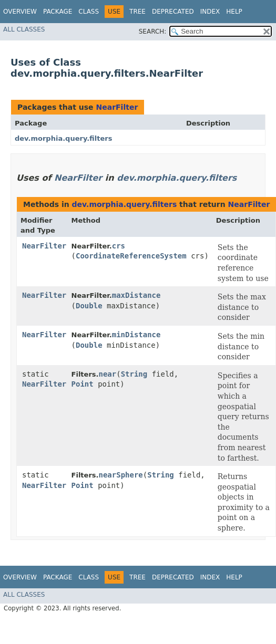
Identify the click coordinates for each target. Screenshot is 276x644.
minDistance (136, 335)
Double (89, 306)
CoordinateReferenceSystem (131, 256)
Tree (137, 12)
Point (83, 384)
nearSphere (120, 475)
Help (234, 12)
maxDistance (136, 295)
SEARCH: (153, 32)
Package (58, 12)
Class (89, 12)
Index (210, 12)
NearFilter (117, 107)
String (134, 374)
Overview (20, 12)
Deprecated (173, 12)
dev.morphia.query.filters (63, 138)
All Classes (24, 29)
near (107, 374)
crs (119, 246)
